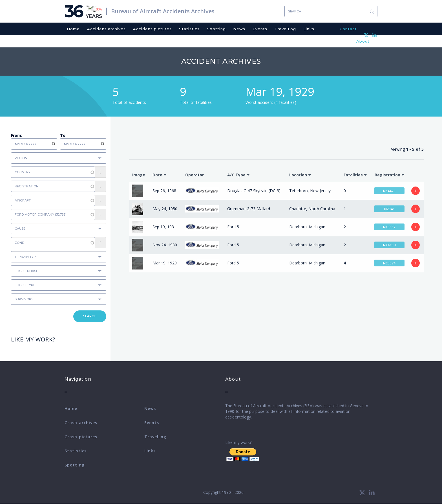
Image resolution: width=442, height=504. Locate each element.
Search (372, 11)
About (363, 41)
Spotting (216, 29)
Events (260, 29)
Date (157, 175)
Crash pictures (81, 437)
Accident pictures (152, 29)
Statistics (189, 29)
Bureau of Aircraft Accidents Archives (163, 11)
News (239, 29)
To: (63, 135)
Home (73, 29)
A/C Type (236, 175)
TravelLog (285, 29)
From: (17, 135)
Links (309, 29)
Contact (348, 29)
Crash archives (81, 423)
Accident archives (106, 29)
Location (298, 175)
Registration (387, 175)
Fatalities (353, 175)
